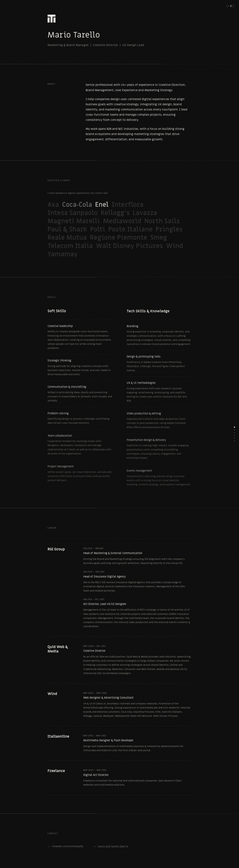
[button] (230, 6)
